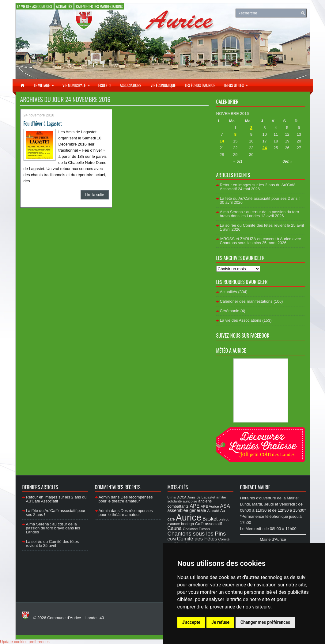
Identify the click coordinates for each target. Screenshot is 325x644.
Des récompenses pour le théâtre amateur (126, 499)
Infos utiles (238, 84)
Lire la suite (94, 195)
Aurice (189, 517)
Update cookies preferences (25, 642)
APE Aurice (210, 506)
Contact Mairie (255, 487)
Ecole (107, 84)
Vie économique (163, 85)
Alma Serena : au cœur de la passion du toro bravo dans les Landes (260, 214)
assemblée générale (187, 510)
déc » (287, 161)
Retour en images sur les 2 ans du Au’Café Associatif (56, 499)
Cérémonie (230, 311)
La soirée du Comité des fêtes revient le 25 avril (262, 225)
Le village (46, 84)
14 (222, 141)
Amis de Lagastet (201, 497)
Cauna (175, 528)
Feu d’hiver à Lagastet (43, 123)
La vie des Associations (35, 6)
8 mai (172, 497)
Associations (130, 85)
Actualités (64, 6)
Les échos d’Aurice (200, 85)
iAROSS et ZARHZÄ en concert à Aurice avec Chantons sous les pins (260, 241)
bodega (187, 524)
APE (195, 506)
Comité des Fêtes (197, 539)
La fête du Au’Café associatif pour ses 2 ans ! (260, 198)
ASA (225, 506)
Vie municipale (78, 84)
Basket (210, 519)
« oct (238, 161)
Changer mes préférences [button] (265, 622)
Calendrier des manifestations (99, 6)
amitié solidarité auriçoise (197, 499)
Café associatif (209, 524)
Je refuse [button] (220, 622)
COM (172, 539)
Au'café (213, 511)
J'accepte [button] (191, 622)
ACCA (182, 497)
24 (265, 148)
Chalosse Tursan (196, 529)
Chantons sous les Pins (197, 534)
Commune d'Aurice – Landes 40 (76, 618)
